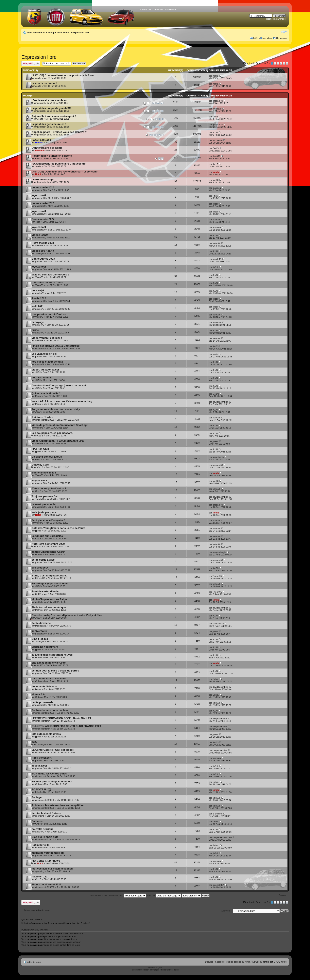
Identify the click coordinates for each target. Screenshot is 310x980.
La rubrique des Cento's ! (58, 32)
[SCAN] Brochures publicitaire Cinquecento (58, 164)
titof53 (215, 180)
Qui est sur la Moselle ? (46, 393)
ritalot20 (39, 158)
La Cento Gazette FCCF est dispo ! (53, 750)
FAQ (255, 38)
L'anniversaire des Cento (47, 148)
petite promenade (42, 702)
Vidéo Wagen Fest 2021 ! (47, 338)
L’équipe (209, 962)
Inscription (267, 38)
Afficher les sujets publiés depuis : (118, 895)
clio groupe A (40, 568)
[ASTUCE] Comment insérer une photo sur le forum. (64, 75)
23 (162, 127)
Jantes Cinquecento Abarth (48, 552)
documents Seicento (44, 686)
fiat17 (215, 164)
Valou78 (216, 220)
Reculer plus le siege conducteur (52, 781)
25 (158, 111)
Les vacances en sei (44, 354)
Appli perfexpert (41, 758)
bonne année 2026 (43, 187)
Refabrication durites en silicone (52, 156)
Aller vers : (226, 911)
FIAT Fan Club (40, 449)
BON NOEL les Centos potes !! (50, 774)
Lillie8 (38, 792)
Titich (215, 196)
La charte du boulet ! (44, 83)
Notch (38, 174)
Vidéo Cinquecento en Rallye (49, 599)
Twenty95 (40, 253)
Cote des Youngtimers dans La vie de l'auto (58, 528)
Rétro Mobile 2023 (43, 243)
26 (162, 111)
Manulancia (218, 457)
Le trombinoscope (43, 180)
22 (158, 127)
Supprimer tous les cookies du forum (233, 962)
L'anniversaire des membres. (49, 100)
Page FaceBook (41, 140)
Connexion (281, 38)
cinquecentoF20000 (45, 349)
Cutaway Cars (40, 465)
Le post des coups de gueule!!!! (51, 108)
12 (162, 103)
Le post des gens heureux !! (49, 124)
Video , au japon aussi (45, 370)
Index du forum (34, 32)
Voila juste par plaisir (44, 512)
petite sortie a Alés (43, 560)
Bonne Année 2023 (43, 259)
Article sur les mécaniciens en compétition (58, 805)
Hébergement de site (170, 970)
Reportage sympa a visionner (50, 583)
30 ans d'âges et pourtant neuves (52, 655)
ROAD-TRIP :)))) (41, 789)
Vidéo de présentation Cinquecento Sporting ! (60, 425)
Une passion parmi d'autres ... (50, 314)
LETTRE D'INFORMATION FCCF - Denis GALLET (61, 718)
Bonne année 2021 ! (44, 473)
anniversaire (39, 631)
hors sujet (38, 290)
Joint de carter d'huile (45, 591)
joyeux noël (39, 195)
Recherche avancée (276, 19)
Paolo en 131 (39, 877)
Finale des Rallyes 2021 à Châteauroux (55, 346)
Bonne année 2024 (43, 219)
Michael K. (40, 578)
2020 (34, 742)
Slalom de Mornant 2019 (46, 884)
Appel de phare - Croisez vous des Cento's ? (59, 132)
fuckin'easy (41, 238)
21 (154, 127)
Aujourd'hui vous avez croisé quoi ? (54, 116)
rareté (35, 330)
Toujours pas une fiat (44, 496)
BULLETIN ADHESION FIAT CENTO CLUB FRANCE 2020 (66, 726)
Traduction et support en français (145, 970)
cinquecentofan (43, 721)
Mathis (38, 610)
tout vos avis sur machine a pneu (52, 869)
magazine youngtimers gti (48, 853)
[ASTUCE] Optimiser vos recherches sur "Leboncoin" (65, 172)
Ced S (216, 117)
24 (154, 111)
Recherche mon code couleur (50, 710)
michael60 (217, 140)
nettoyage (38, 322)
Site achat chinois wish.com (49, 663)
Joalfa (38, 78)
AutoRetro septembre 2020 (48, 544)
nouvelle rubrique (42, 829)
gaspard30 (218, 101)
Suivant (283, 895)
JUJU (215, 132)
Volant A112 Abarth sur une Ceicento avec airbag (62, 401)
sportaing (40, 816)
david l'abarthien (220, 402)
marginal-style (219, 552)
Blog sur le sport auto (45, 837)
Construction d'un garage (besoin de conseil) (59, 385)
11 (158, 103)
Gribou (38, 554)
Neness (39, 143)
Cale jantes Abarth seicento (48, 679)
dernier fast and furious (46, 813)
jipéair (215, 204)
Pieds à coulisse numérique (49, 607)
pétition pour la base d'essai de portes (55, 671)
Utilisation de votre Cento (47, 282)
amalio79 (217, 109)
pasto (38, 356)
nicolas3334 (218, 885)
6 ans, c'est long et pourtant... (50, 576)
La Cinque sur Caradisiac (47, 536)
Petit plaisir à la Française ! (48, 520)
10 (154, 103)
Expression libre (81, 32)
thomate (39, 150)
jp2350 (38, 602)
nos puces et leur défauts (47, 362)
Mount (38, 396)
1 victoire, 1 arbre (42, 417)
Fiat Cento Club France (46, 861)
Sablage (36, 797)
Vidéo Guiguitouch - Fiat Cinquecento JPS (58, 441)
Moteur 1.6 (38, 694)
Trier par (164, 895)
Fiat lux (39, 459)
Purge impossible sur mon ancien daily (56, 409)
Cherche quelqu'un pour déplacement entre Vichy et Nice (67, 615)
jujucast (41, 103)
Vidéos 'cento (40, 235)
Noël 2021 (38, 306)
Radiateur (37, 821)
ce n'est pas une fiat (44, 504)
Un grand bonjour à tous (47, 457)
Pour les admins (42, 378)
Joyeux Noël (39, 480)
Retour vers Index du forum (37, 910)
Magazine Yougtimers (45, 647)
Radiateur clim (40, 845)
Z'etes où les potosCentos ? (49, 488)
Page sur (262, 63)
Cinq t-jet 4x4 (40, 639)
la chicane (217, 814)
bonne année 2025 (43, 203)
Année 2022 (39, 298)
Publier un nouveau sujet (31, 63)
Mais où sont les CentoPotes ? (50, 275)
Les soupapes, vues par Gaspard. (52, 433)
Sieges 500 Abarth (43, 251)
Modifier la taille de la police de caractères (284, 32)
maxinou (217, 188)
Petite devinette (41, 623)
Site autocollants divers (46, 734)
